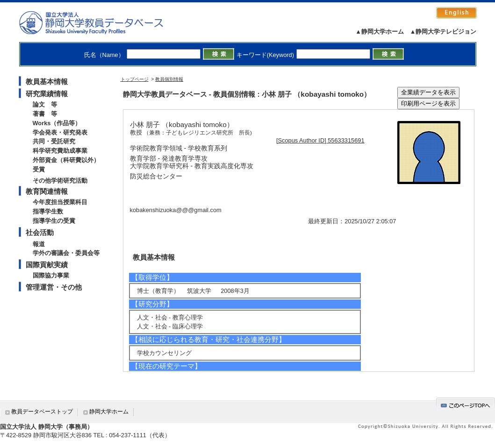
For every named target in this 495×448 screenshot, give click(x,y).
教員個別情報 (169, 79)
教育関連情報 (47, 191)
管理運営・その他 (54, 287)
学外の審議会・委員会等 (66, 253)
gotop (466, 404)
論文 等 (45, 104)
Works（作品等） (57, 123)
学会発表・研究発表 (60, 132)
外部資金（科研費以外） (66, 160)
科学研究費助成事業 (60, 151)
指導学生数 (48, 211)
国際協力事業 (51, 275)
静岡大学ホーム (109, 412)
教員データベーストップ (42, 412)
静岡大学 (101, 22)
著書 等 (45, 114)
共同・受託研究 (54, 141)
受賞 (39, 169)
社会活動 (40, 232)
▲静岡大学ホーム (380, 32)
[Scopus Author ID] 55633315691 (320, 140)
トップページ (135, 79)
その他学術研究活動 (60, 181)
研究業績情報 (47, 94)
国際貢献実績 (47, 265)
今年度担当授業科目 (60, 202)
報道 (39, 244)
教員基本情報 (47, 82)
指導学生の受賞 (54, 221)
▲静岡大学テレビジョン (443, 32)
